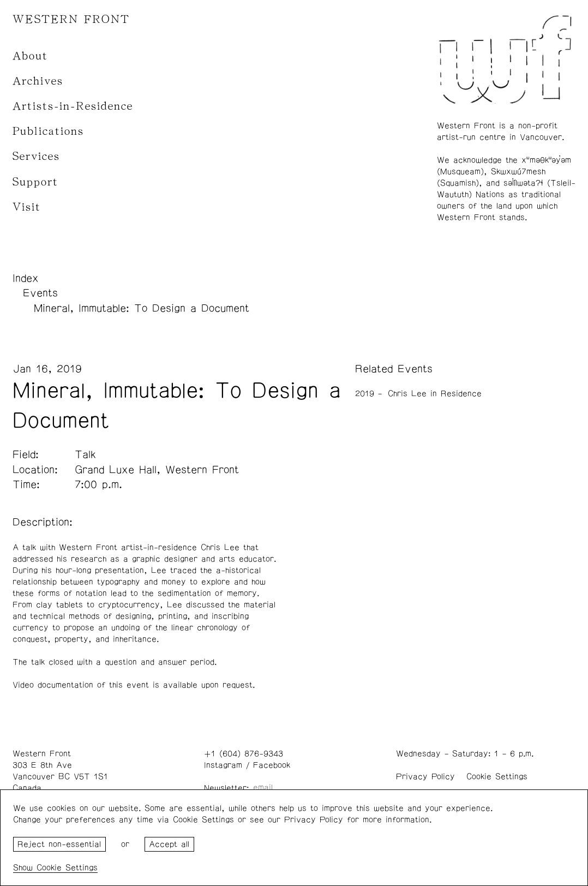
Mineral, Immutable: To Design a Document (142, 308)
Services (36, 156)
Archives (38, 81)
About (30, 56)
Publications (48, 131)
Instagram (223, 765)
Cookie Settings (497, 777)
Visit (27, 207)
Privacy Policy (425, 777)
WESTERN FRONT (71, 19)
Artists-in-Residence (73, 106)
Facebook (272, 765)
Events (40, 293)
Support (35, 182)
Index (26, 278)
